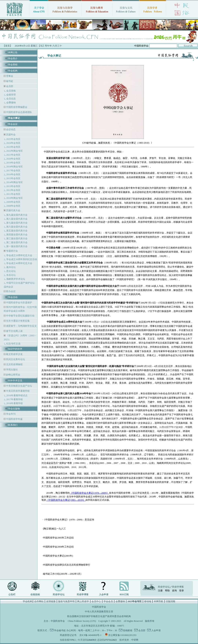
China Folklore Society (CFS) (82, 621)
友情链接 (51, 601)
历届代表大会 (13, 210)
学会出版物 (14, 409)
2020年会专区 (13, 159)
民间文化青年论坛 (15, 359)
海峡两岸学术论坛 (16, 279)
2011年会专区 (13, 194)
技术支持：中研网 (129, 640)
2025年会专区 (13, 139)
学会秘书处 (60, 630)
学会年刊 (11, 414)
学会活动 (13, 297)
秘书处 (9, 81)
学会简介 (13, 59)
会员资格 (11, 91)
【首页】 (7, 46)
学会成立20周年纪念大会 (19, 255)
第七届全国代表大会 (17, 223)
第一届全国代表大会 (17, 246)
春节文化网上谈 (14, 331)
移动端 (148, 601)
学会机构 (13, 71)
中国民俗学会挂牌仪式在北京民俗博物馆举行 (67, 565)
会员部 (10, 86)
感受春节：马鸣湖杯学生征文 (21, 326)
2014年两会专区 (15, 182)
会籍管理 (11, 95)
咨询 (174, 591)
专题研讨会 (12, 251)
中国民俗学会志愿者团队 (19, 112)
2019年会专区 (13, 163)
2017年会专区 (13, 171)
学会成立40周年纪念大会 (19, 263)
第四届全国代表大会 (17, 235)
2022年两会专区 (15, 151)
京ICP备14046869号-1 (90, 635)
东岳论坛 (11, 275)
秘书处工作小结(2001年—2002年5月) (62, 574)
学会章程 (13, 65)
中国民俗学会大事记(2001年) (58, 556)
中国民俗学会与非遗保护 (19, 303)
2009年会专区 (13, 202)
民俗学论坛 (59, 594)
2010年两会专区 (15, 198)
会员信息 (11, 99)
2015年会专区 (13, 178)
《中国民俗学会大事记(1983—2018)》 (66, 500)
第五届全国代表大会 (17, 231)
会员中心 (96, 601)
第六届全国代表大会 (17, 227)
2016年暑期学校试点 (17, 395)
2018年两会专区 (15, 167)
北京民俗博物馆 (14, 364)
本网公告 (13, 52)
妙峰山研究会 (13, 375)
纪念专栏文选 (13, 344)
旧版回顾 (170, 601)
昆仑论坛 (11, 271)
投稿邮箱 (127, 630)
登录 (181, 591)
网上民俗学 (83, 601)
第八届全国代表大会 (17, 219)
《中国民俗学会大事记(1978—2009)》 (89, 493)
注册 (160, 591)
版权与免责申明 (66, 601)
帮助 (167, 591)
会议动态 (11, 129)
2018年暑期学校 (15, 403)
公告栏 (12, 594)
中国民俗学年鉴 (14, 419)
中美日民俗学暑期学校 (18, 391)
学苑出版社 (12, 370)
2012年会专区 (13, 190)
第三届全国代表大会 (17, 239)
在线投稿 (35, 594)
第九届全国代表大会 (17, 215)
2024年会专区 (13, 143)
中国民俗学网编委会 (16, 107)
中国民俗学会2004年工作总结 (58, 547)
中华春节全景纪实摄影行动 (20, 316)
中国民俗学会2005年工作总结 (58, 538)
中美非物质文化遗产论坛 (19, 386)
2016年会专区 (13, 174)
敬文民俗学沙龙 (14, 354)
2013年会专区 (13, 186)
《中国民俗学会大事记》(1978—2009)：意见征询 (69, 520)
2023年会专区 (13, 147)
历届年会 (11, 135)
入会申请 (104, 594)
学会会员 (108, 601)
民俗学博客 (83, 594)
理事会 (9, 76)
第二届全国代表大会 (17, 242)
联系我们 (13, 425)
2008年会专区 (13, 206)
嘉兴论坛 (11, 267)
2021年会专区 (13, 155)
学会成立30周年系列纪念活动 (22, 259)
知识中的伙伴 (15, 349)
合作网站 (39, 601)
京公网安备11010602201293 (122, 635)
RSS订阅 (124, 594)
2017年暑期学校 (15, 399)
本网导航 (159, 601)
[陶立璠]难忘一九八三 (54, 529)
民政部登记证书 (68, 635)
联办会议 (11, 291)
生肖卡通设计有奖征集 (18, 321)
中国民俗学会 (58, 621)
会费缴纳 (11, 103)
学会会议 (13, 124)
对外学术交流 (15, 381)
